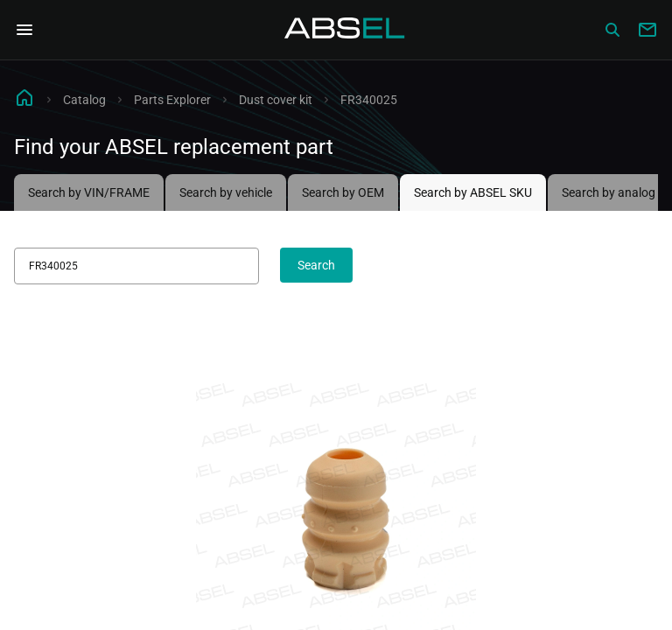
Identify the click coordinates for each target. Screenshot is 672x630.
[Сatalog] (612, 30)
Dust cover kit (276, 100)
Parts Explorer (172, 100)
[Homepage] (345, 30)
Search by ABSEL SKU (473, 192)
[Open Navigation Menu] (24, 30)
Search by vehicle (226, 192)
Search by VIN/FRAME (89, 192)
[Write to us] (647, 30)
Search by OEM (343, 192)
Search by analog (609, 192)
